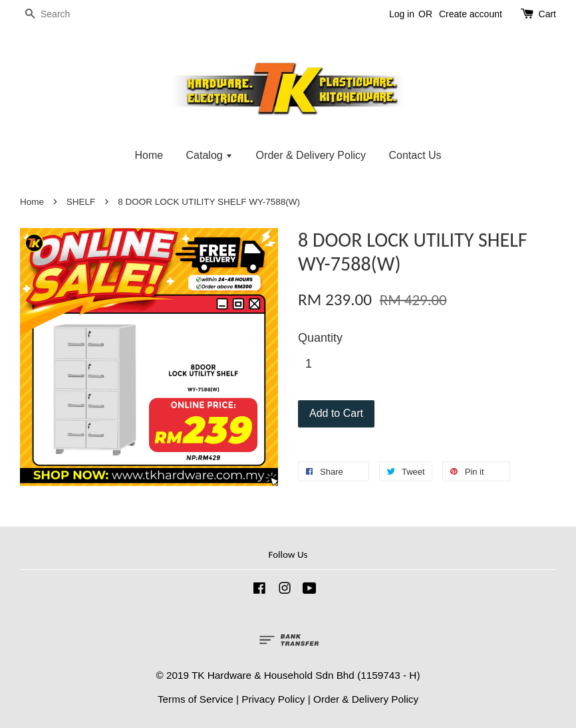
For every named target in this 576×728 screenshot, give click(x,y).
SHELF (81, 202)
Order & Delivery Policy (311, 155)
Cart (547, 14)
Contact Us (415, 155)
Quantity (320, 338)
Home (149, 155)
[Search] (60, 14)
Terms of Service (196, 699)
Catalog (210, 155)
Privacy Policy (273, 699)
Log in (402, 14)
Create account (471, 14)
